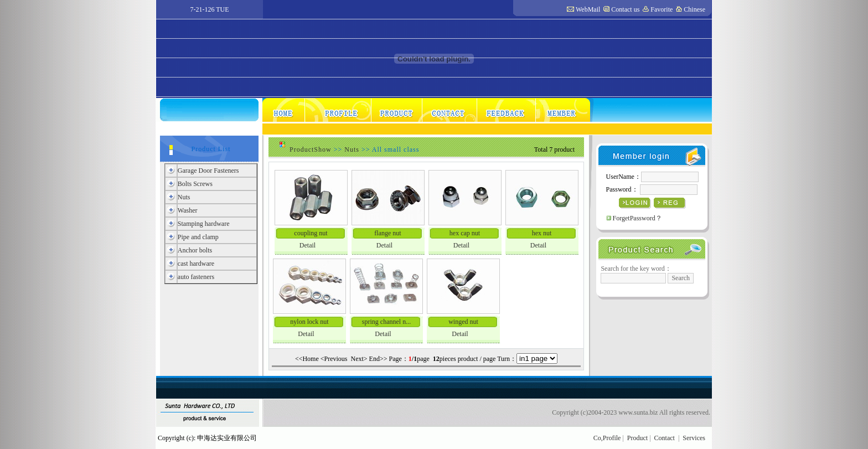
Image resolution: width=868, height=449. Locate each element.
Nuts (184, 197)
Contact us (625, 9)
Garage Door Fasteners (208, 171)
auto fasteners (196, 277)
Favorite (662, 9)
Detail (308, 245)
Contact (665, 438)
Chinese (694, 9)
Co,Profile (607, 438)
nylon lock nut (309, 322)
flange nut (387, 233)
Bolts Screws (195, 184)
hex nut (542, 233)
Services (694, 438)
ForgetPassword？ (637, 218)
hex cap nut (465, 233)
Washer (188, 210)
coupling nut (311, 233)
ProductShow (311, 149)
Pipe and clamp (198, 237)
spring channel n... (386, 322)
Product (637, 438)
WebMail (588, 9)
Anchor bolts (195, 250)
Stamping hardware (204, 224)
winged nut (463, 322)
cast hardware (196, 264)
